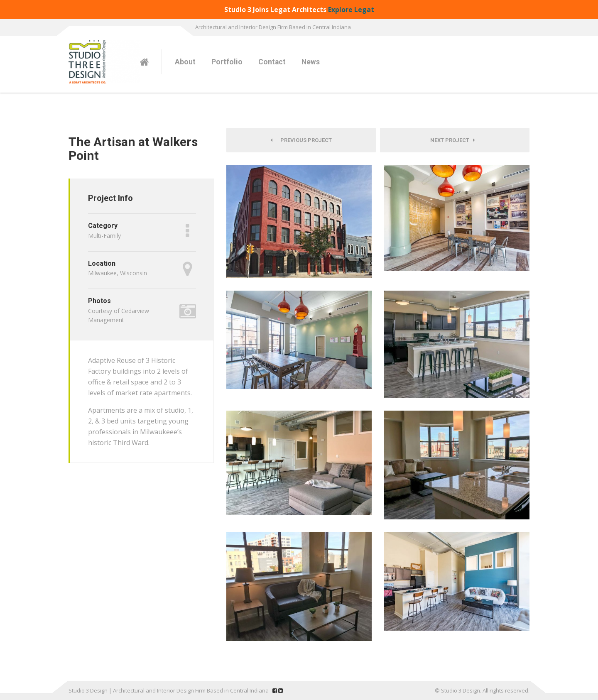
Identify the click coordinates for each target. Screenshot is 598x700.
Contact (272, 62)
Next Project (453, 140)
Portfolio (227, 62)
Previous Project (301, 140)
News (311, 62)
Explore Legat (351, 10)
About (185, 62)
